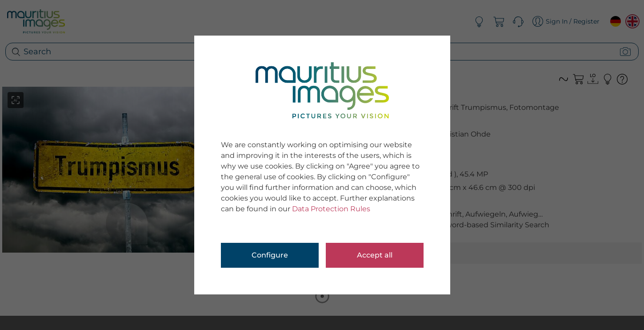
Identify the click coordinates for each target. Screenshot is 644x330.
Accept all (375, 255)
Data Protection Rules (331, 209)
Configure (270, 255)
